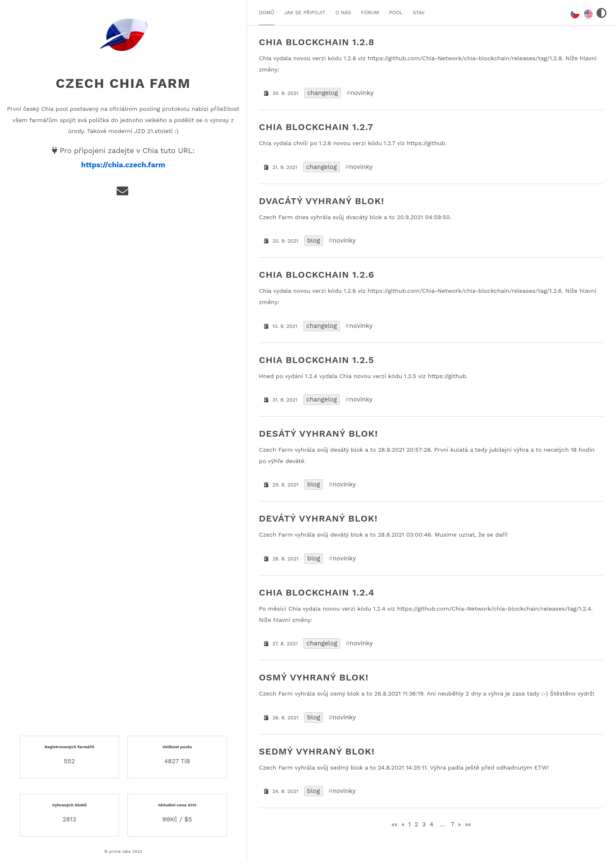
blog (314, 240)
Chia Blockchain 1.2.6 (317, 275)
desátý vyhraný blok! (319, 434)
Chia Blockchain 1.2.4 (317, 592)
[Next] (459, 824)
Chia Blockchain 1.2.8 (317, 42)
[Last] (468, 824)
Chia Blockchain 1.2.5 (317, 360)
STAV (419, 13)
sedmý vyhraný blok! (317, 751)
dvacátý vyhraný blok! (322, 201)
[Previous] (403, 824)
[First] (395, 824)
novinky (362, 93)
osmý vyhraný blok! (314, 677)
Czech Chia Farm (123, 83)
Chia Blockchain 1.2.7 (316, 127)
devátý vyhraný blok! (318, 518)
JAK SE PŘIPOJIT (305, 13)
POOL (396, 13)
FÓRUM (370, 13)
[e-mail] (123, 193)
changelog (323, 93)
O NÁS (343, 13)
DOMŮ (267, 13)
